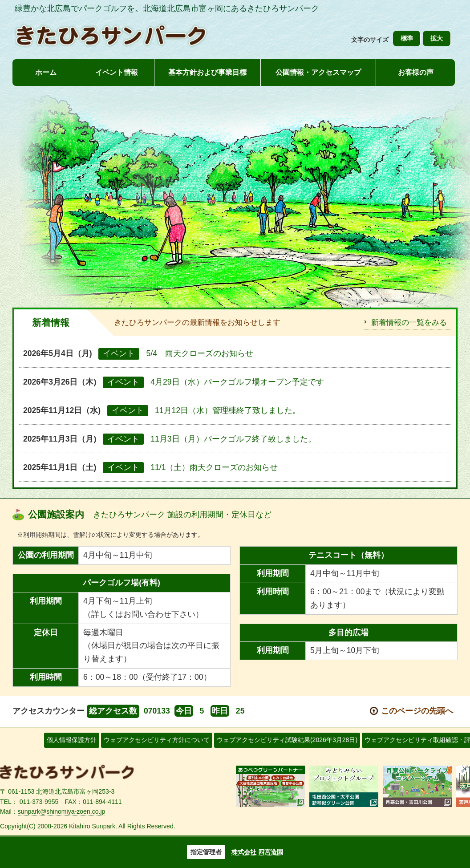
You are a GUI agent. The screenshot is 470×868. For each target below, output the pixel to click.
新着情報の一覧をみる (409, 322)
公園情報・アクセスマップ (318, 72)
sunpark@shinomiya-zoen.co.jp (62, 811)
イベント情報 (117, 72)
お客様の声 (416, 72)
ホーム (46, 72)
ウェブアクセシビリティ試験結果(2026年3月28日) (287, 740)
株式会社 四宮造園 (257, 852)
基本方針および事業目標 (207, 72)
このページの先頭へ (417, 711)
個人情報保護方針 (72, 740)
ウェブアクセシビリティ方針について (157, 740)
